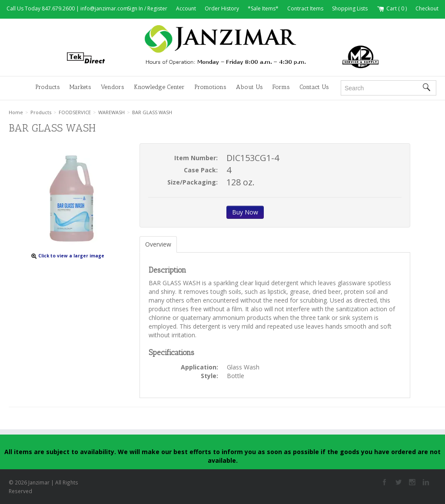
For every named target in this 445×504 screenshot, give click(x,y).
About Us (249, 87)
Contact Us (314, 87)
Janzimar (222, 47)
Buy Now (245, 212)
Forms (281, 87)
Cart (392, 8)
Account (186, 8)
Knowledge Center (159, 87)
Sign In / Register (147, 8)
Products (48, 87)
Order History (222, 8)
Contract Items (305, 8)
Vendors (113, 87)
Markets (80, 87)
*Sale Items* (263, 8)
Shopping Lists (350, 8)
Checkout (427, 8)
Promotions (210, 87)
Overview (158, 244)
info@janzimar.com (104, 8)
